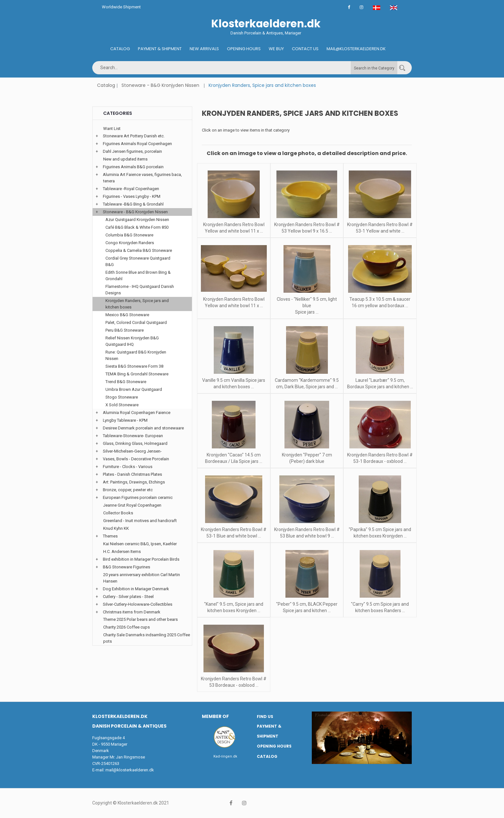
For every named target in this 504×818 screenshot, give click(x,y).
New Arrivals (204, 49)
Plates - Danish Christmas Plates (132, 474)
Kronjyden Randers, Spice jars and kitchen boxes (137, 304)
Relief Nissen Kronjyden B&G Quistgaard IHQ (132, 341)
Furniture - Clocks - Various (128, 467)
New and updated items (125, 159)
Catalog (120, 49)
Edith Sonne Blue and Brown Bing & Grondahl (138, 276)
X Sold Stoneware (122, 405)
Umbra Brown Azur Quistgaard (134, 389)
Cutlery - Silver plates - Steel (128, 597)
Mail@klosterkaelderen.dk (356, 49)
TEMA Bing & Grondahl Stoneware (137, 374)
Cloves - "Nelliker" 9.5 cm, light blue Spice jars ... (307, 306)
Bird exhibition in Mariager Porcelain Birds (141, 559)
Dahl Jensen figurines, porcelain (132, 151)
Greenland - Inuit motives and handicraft (140, 521)
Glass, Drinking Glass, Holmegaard (135, 443)
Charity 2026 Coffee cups (126, 627)
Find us (265, 717)
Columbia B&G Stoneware (129, 235)
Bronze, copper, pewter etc (128, 490)
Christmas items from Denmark (132, 612)
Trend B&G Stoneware (126, 382)
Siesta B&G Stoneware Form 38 (134, 366)
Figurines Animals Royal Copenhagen (137, 144)
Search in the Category (374, 68)
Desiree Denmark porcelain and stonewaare (143, 428)
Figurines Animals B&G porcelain (133, 167)
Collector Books (118, 513)
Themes (110, 536)
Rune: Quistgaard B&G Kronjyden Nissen (136, 355)
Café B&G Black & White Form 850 (137, 227)
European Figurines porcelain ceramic (138, 497)
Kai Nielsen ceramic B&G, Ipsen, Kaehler (140, 544)
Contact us (305, 49)
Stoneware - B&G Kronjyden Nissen (160, 85)
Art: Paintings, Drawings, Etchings (134, 482)
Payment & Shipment (160, 49)
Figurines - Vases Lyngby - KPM (132, 196)
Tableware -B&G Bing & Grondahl (133, 204)
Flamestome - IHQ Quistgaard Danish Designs (140, 290)
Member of (215, 716)
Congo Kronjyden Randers (130, 243)
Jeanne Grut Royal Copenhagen (132, 505)
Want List (112, 129)
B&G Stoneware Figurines (126, 567)
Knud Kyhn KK (116, 528)
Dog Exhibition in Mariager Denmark (136, 589)
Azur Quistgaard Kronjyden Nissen (137, 220)
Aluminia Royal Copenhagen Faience (137, 413)
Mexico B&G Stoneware (127, 315)
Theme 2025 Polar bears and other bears (140, 619)
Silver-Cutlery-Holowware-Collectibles (138, 604)
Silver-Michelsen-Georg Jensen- (132, 451)
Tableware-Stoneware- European (133, 436)
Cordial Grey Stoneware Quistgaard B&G (138, 261)
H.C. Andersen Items (122, 551)
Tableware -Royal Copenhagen (131, 189)
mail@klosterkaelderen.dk (130, 770)
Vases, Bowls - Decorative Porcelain (136, 459)
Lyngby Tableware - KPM (125, 420)
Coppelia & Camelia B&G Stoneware (139, 250)
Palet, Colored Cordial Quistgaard (136, 322)
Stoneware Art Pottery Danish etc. (134, 136)
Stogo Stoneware (122, 397)
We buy (276, 49)
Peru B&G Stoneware (125, 330)
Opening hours (244, 49)
